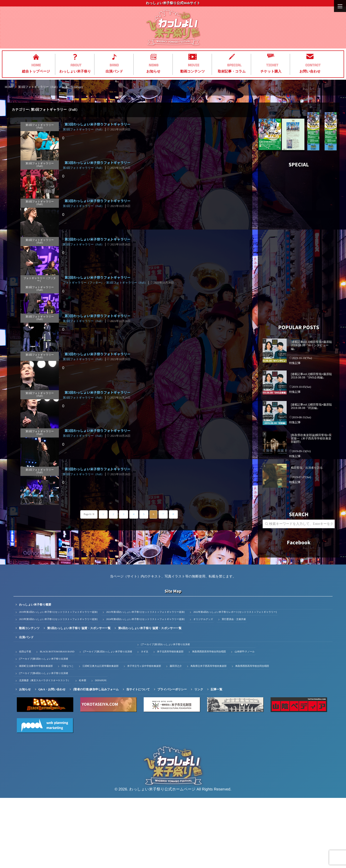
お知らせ (153, 72)
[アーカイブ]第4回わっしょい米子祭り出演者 (43, 744)
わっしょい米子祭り (75, 72)
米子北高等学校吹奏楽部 (170, 722)
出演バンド (114, 72)
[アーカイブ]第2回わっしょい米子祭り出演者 (108, 722)
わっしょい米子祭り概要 (35, 675)
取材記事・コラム (232, 72)
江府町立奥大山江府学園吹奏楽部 (100, 736)
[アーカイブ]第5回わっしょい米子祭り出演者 (43, 729)
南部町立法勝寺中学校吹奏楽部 (36, 736)
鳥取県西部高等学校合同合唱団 (209, 722)
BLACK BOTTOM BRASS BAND (57, 722)
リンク (199, 759)
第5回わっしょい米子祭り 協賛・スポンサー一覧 (79, 698)
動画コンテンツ (192, 72)
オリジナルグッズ (203, 689)
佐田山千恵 (25, 722)
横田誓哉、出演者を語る (307, 468)
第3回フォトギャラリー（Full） (39, 125)
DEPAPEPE (101, 751)
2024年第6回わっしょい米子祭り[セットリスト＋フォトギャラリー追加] (145, 689)
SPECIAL (234, 65)
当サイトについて (138, 759)
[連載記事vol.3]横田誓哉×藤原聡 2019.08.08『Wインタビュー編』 (311, 345)
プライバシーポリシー (172, 759)
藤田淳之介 (176, 736)
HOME (36, 65)
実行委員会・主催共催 (234, 689)
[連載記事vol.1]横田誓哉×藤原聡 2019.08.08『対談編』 (311, 406)
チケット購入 (271, 72)
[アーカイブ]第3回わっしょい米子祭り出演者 (165, 715)
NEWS (154, 65)
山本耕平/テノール (244, 722)
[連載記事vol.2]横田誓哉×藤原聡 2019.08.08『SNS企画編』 (311, 376)
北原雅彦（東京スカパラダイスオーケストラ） (45, 751)
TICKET (272, 65)
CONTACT (313, 65)
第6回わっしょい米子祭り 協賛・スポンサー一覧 (150, 698)
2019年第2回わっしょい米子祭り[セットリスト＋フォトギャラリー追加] (58, 682)
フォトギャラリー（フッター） (36, 317)
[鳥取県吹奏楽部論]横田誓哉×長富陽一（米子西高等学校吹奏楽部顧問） (311, 439)
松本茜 (83, 751)
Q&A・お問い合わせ (52, 759)
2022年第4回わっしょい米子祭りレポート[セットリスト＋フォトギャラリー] (235, 682)
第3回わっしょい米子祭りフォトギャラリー (98, 124)
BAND (114, 65)
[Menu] (340, 6)
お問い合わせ (310, 72)
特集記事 (295, 363)
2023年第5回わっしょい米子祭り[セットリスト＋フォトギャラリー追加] (58, 689)
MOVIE (194, 65)
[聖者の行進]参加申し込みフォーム (96, 759)
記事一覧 (216, 759)
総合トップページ (36, 72)
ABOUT (76, 65)
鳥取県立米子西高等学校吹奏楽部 (209, 736)
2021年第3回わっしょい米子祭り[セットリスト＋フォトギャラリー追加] (145, 682)
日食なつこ (68, 736)
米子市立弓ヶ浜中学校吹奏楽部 (144, 736)
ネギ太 (144, 722)
